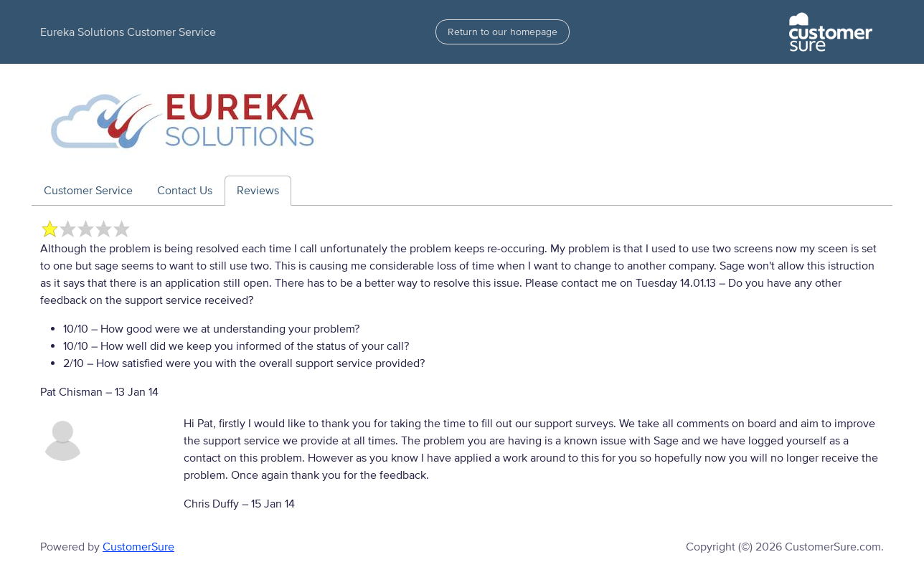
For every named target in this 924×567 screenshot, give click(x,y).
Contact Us (185, 191)
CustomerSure (138, 547)
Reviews (258, 191)
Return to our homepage (503, 32)
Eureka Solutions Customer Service (128, 32)
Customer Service (88, 191)
